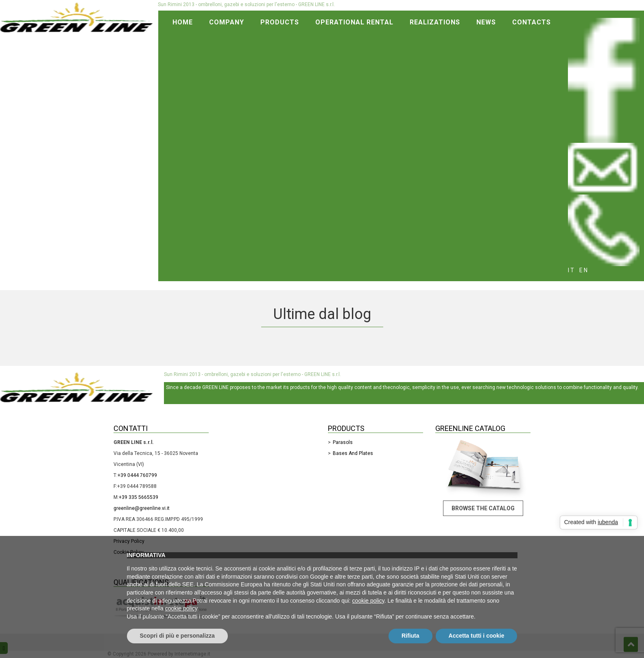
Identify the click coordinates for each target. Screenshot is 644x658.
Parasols (343, 442)
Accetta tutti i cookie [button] (477, 636)
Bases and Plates (353, 453)
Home (183, 22)
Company (227, 22)
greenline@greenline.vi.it (142, 508)
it (572, 270)
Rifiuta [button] (410, 636)
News (486, 22)
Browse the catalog (483, 508)
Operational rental (354, 22)
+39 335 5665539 (139, 497)
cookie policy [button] (368, 601)
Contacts (532, 22)
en (584, 270)
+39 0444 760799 (137, 475)
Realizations (435, 22)
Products (280, 22)
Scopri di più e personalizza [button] (177, 636)
